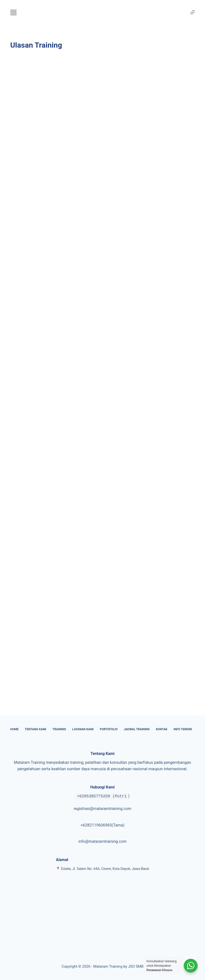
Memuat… (89, 379)
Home (15, 729)
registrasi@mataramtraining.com (102, 809)
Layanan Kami (83, 729)
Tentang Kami (36, 729)
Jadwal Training (137, 729)
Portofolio (109, 729)
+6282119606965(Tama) (102, 825)
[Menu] (193, 12)
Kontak (162, 729)
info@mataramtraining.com (102, 841)
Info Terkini (183, 729)
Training (59, 729)
